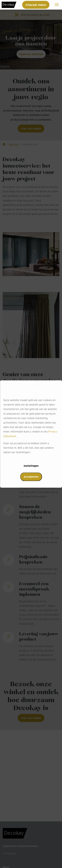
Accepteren (31, 477)
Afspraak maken (36, 5)
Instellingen (31, 466)
